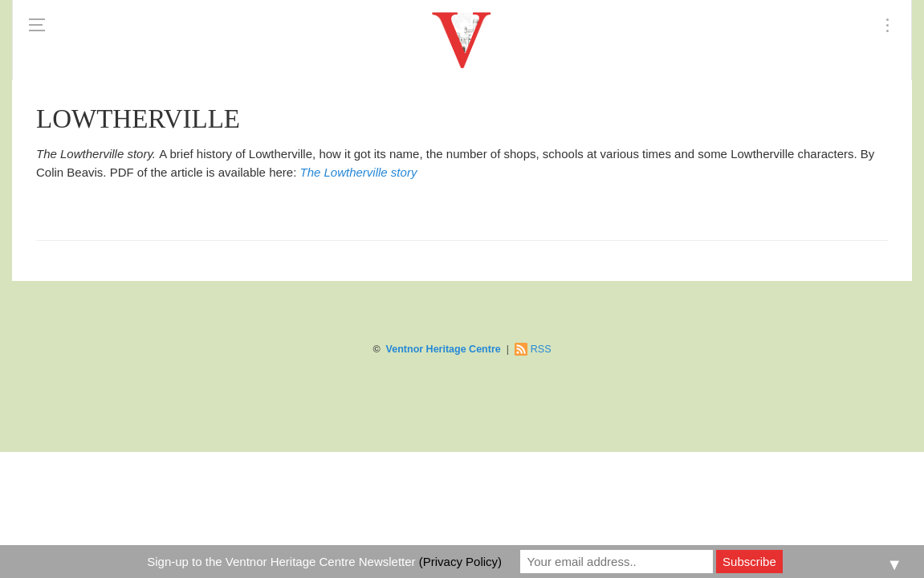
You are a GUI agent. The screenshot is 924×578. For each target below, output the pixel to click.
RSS (541, 349)
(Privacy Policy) (460, 562)
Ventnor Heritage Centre (444, 349)
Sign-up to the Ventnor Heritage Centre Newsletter (324, 562)
